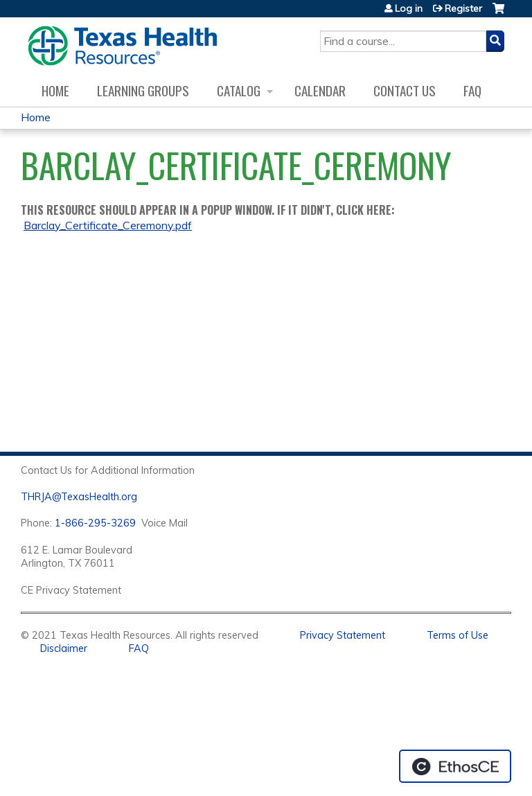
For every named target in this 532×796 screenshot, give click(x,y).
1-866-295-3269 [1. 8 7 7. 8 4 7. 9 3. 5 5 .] (95, 523)
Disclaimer (64, 648)
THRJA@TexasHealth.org (79, 497)
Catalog (239, 90)
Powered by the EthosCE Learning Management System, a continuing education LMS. (455, 766)
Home (55, 90)
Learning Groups (143, 90)
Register (463, 8)
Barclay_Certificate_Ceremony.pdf (108, 225)
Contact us (405, 90)
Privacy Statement (343, 635)
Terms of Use (458, 635)
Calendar (320, 90)
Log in (409, 8)
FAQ (472, 90)
